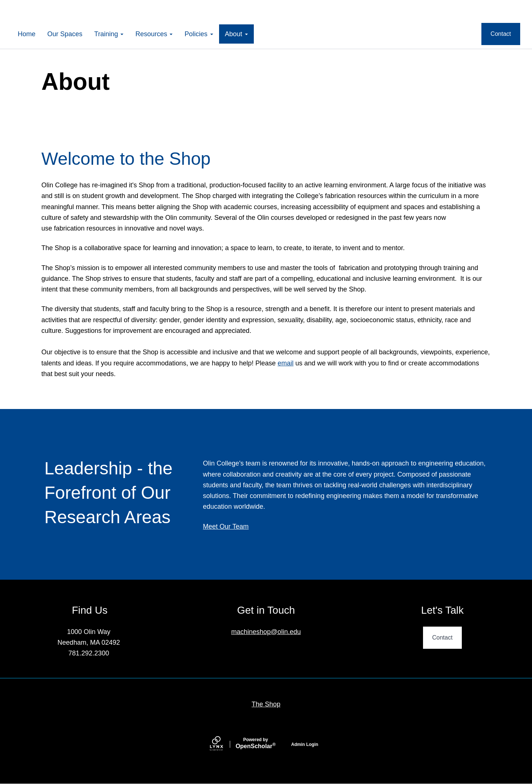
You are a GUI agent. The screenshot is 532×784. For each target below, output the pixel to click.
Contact (501, 34)
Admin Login (305, 744)
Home (27, 34)
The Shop (266, 704)
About (236, 34)
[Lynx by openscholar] (223, 744)
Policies (199, 34)
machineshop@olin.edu (266, 632)
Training (109, 34)
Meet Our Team (226, 526)
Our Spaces (65, 34)
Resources (154, 34)
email (285, 363)
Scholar (256, 743)
